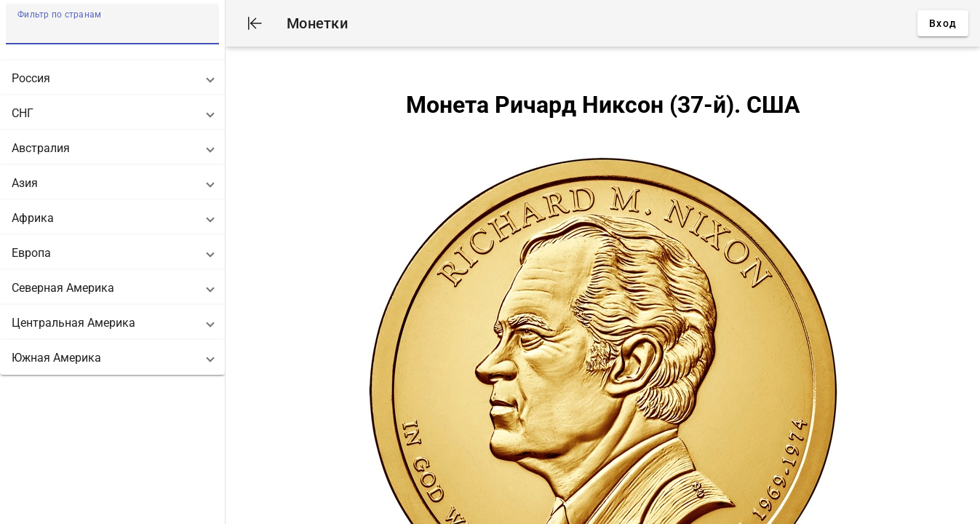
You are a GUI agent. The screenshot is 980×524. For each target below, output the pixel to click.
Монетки (317, 23)
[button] (112, 78)
